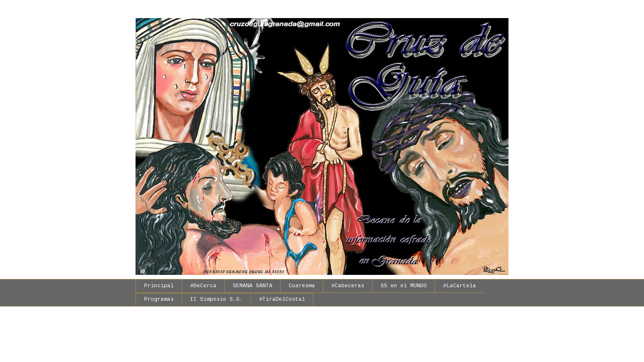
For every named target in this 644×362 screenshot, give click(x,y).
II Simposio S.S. (216, 299)
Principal (159, 286)
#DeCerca (203, 286)
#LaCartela (460, 286)
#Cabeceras (348, 286)
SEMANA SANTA (253, 286)
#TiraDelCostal (282, 299)
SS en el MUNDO (404, 286)
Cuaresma (302, 286)
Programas (159, 299)
